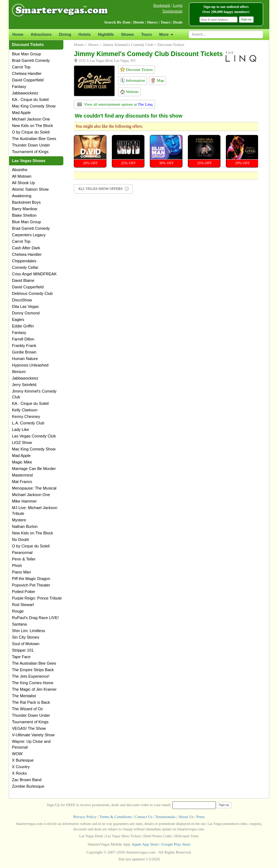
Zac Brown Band (27, 780)
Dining (65, 34)
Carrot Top (21, 67)
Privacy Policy (85, 817)
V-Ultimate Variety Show (33, 735)
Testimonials (172, 11)
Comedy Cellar (25, 267)
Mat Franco (22, 482)
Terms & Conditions (115, 817)
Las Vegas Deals (91, 836)
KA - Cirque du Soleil (30, 99)
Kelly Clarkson (25, 410)
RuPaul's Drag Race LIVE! (35, 618)
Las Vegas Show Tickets (123, 836)
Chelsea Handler (27, 73)
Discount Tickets (136, 69)
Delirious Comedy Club (32, 293)
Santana (19, 624)
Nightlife (106, 34)
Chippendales (24, 261)
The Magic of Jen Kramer (34, 689)
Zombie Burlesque (28, 786)
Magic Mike (22, 462)
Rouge (18, 611)
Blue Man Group (26, 54)
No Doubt (20, 539)
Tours (147, 34)
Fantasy (19, 86)
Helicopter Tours (187, 836)
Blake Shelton (24, 215)
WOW (17, 754)
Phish (17, 566)
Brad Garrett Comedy (31, 60)
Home (18, 34)
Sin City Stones (26, 637)
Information (132, 81)
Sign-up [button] (246, 19)
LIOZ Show (22, 443)
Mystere (19, 520)
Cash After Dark (26, 248)
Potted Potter (24, 592)
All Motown (22, 176)
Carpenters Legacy (29, 235)
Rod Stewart (23, 605)
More (166, 34)
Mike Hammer (24, 501)
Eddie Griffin (23, 326)
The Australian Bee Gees (34, 139)
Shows (127, 34)
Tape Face (21, 657)
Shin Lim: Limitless (29, 631)
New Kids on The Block (33, 126)
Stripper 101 (23, 650)
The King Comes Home (33, 683)
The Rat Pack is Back (31, 702)
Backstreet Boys (26, 202)
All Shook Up (24, 183)
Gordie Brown (24, 352)
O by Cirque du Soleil (31, 132)
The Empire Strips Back (33, 670)
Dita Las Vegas (25, 306)
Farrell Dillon (23, 339)
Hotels (85, 34)
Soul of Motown (26, 644)
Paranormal (22, 552)
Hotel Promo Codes (158, 836)
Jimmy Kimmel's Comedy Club (128, 45)
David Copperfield (28, 80)
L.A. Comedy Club (28, 423)
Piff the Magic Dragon (31, 579)
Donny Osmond (26, 313)
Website (129, 92)
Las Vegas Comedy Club (34, 436)
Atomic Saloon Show (30, 189)
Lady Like (20, 429)
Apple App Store (145, 844)
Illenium (19, 372)
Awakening (22, 196)
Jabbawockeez (25, 93)
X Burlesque (23, 760)
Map (157, 81)
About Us (186, 817)
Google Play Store (176, 844)
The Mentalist (24, 696)
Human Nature (25, 359)
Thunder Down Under (31, 145)
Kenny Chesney (26, 416)
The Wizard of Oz (28, 709)
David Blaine (23, 280)
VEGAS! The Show (29, 728)
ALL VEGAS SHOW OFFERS (103, 189)
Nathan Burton (25, 526)
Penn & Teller (24, 559)
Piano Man (22, 572)
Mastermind (22, 475)
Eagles (18, 319)
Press (201, 817)
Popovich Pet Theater (31, 585)
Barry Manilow (25, 209)
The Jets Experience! (31, 676)
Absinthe (20, 170)
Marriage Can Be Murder (34, 469)
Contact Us (144, 817)
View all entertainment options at (115, 104)
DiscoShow (22, 300)
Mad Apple (21, 113)
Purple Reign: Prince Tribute (37, 598)
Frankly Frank (24, 346)
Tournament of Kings (30, 152)
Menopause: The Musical (34, 488)
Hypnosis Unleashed (30, 365)
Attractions (41, 34)
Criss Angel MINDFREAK (34, 274)
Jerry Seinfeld (24, 385)
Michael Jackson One (31, 119)
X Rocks (19, 773)
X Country (21, 767)
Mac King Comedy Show (34, 106)
